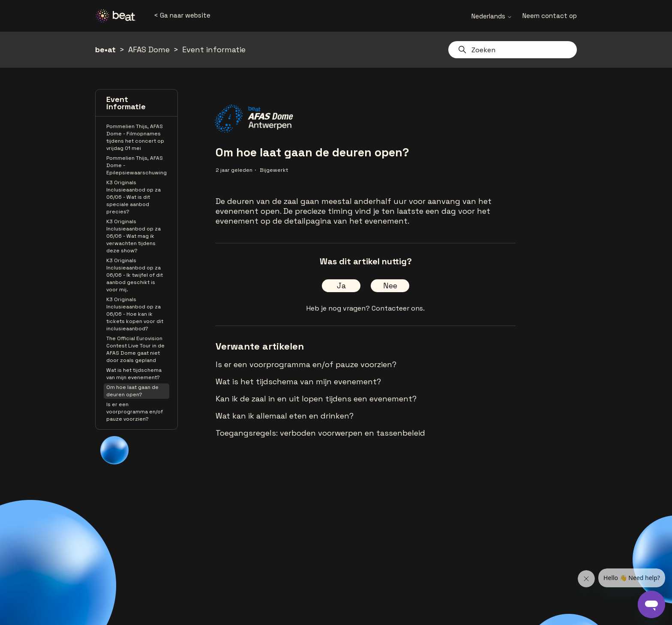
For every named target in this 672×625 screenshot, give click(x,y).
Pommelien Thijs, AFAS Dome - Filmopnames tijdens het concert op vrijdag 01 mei (135, 137)
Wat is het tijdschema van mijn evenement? (134, 374)
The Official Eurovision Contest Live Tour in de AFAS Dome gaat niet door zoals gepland (135, 349)
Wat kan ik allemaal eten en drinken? (285, 416)
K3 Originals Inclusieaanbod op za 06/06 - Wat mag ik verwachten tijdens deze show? (133, 236)
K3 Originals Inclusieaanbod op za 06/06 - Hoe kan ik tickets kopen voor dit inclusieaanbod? (135, 314)
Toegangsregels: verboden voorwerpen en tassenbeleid (320, 433)
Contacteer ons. (398, 308)
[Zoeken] (513, 50)
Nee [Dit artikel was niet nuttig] (390, 286)
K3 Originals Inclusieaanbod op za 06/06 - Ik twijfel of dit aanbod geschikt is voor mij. (135, 275)
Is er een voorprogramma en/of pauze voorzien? (135, 412)
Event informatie (214, 49)
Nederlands (492, 16)
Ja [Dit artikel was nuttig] (341, 286)
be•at (105, 49)
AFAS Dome (149, 49)
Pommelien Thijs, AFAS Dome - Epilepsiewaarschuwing (136, 165)
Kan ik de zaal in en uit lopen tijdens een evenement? (316, 399)
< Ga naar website (182, 15)
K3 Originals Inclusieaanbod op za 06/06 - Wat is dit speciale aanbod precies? (133, 197)
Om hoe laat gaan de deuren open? (132, 391)
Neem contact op (550, 16)
